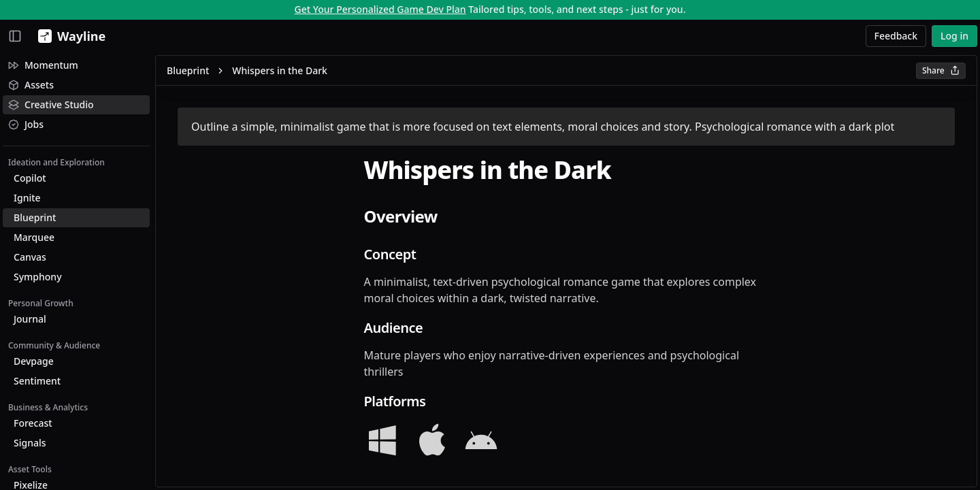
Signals (30, 443)
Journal (30, 319)
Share (941, 70)
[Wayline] (69, 36)
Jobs (26, 124)
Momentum (43, 65)
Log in (954, 36)
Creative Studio (51, 104)
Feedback (896, 36)
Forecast (33, 423)
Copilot (30, 178)
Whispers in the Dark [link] (280, 70)
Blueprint (35, 217)
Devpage (34, 361)
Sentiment (37, 381)
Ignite (27, 198)
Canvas (30, 257)
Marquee (34, 237)
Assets (31, 85)
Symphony (38, 277)
